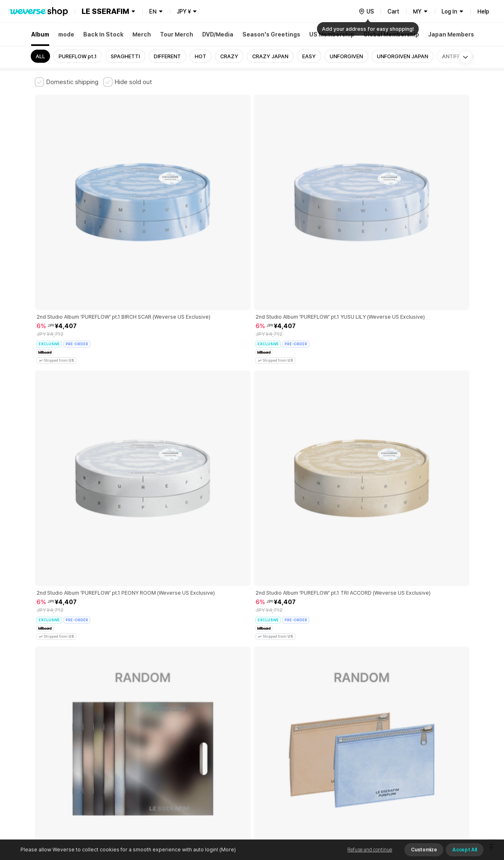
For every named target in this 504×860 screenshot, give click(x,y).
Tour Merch (177, 34)
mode (66, 34)
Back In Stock (103, 34)
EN (153, 11)
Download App (449, 807)
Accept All (465, 850)
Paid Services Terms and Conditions (135, 723)
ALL (40, 56)
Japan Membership (456, 34)
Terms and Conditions (58, 723)
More (252, 666)
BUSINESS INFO (173, 759)
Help (483, 11)
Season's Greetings (271, 34)
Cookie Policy (333, 723)
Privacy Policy (291, 723)
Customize (424, 850)
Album (40, 34)
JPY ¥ (184, 11)
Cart (393, 11)
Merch (142, 34)
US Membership (332, 34)
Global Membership (391, 34)
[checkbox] (67, 82)
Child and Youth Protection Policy (226, 723)
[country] (366, 11)
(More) (227, 850)
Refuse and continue (370, 850)
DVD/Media (218, 34)
